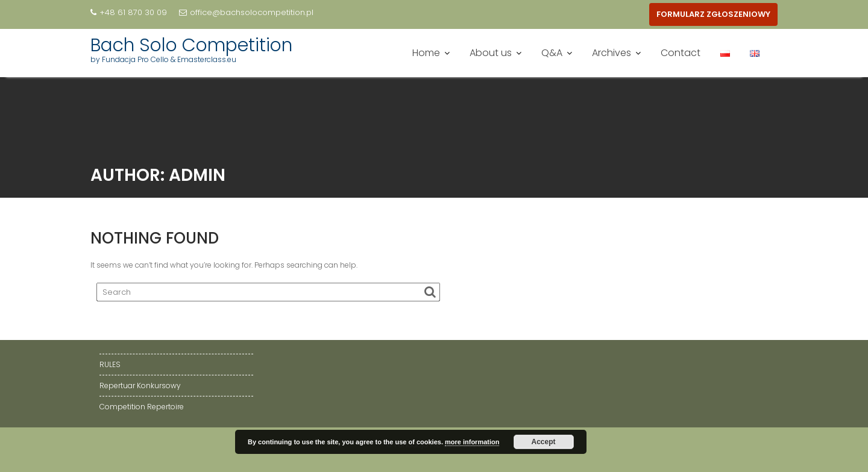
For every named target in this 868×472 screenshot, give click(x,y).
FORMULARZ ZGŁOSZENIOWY (713, 14)
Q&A (552, 53)
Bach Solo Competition (191, 45)
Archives (612, 53)
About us (491, 53)
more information (472, 442)
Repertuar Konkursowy (140, 385)
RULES (110, 364)
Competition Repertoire (142, 407)
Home (426, 53)
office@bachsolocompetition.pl (246, 12)
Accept (544, 442)
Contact (681, 53)
